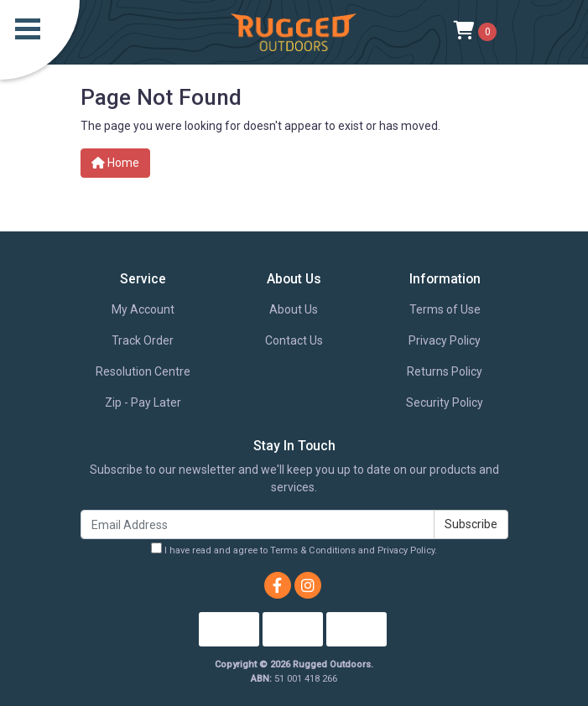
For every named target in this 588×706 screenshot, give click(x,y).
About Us (294, 309)
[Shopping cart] (475, 32)
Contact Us (294, 340)
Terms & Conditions (313, 550)
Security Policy (445, 402)
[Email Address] (258, 524)
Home (115, 163)
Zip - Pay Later (143, 402)
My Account (143, 309)
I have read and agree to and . (294, 549)
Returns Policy (445, 371)
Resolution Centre (143, 371)
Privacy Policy (445, 340)
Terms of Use (445, 309)
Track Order (143, 340)
